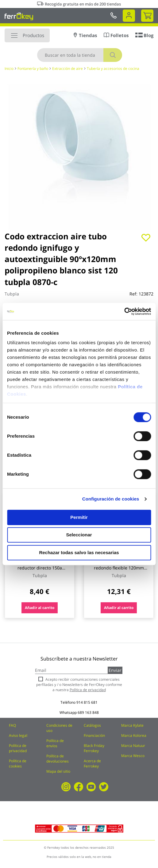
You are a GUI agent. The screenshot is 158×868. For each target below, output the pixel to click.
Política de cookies (18, 763)
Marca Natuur (133, 746)
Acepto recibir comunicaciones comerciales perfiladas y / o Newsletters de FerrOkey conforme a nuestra (79, 685)
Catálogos (92, 725)
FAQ (12, 725)
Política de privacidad (18, 748)
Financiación (94, 735)
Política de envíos (55, 743)
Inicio (9, 69)
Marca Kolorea (134, 735)
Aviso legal (18, 735)
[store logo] (19, 16)
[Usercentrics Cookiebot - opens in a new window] (124, 311)
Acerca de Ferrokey (92, 763)
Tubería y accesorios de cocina (113, 69)
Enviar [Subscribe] (115, 670)
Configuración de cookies (111, 499)
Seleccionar (79, 535)
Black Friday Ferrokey (94, 748)
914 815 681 (87, 702)
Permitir (79, 517)
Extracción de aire (67, 69)
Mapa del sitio (58, 771)
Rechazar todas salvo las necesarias (79, 552)
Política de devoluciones (58, 759)
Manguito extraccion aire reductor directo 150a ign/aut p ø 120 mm (40, 568)
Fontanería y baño (33, 69)
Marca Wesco (133, 756)
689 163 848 (88, 712)
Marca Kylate (132, 725)
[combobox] (80, 55)
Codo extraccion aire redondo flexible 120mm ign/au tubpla (119, 568)
